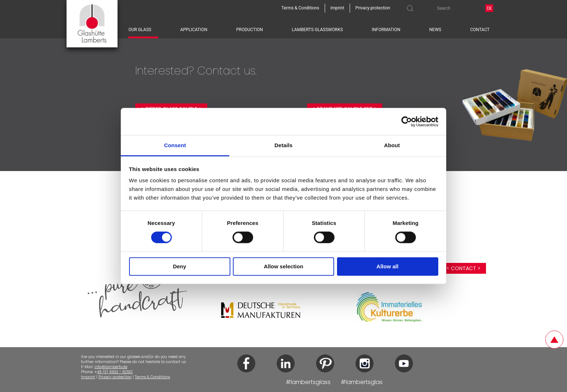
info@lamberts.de (111, 367)
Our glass (140, 30)
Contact (480, 30)
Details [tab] (283, 145)
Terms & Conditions (152, 377)
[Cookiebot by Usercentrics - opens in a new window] (407, 122)
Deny (180, 266)
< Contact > (464, 268)
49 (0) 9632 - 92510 (115, 372)
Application (194, 30)
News (435, 30)
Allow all (387, 266)
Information (386, 30)
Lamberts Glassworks (317, 30)
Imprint (88, 377)
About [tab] (392, 145)
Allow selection (283, 266)
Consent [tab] (175, 145)
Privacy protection (115, 377)
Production (250, 30)
